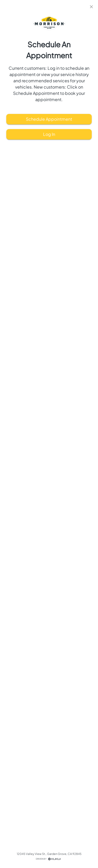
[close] (91, 7)
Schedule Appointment (49, 119)
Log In (49, 134)
